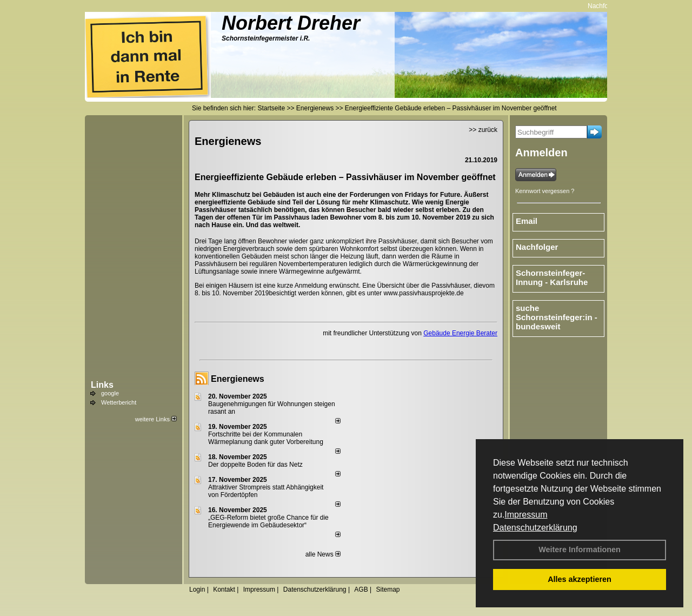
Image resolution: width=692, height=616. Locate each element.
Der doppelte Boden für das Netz (255, 465)
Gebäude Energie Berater (460, 333)
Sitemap (388, 589)
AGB (361, 589)
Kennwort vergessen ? (545, 191)
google (110, 393)
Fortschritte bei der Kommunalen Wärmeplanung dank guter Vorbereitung (266, 438)
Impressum (526, 515)
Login (197, 589)
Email (527, 221)
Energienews (238, 379)
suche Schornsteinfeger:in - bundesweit (557, 317)
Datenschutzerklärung (535, 528)
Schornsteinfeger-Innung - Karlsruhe (552, 277)
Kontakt (224, 589)
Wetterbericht (119, 402)
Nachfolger (605, 6)
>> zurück (483, 130)
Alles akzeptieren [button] (580, 579)
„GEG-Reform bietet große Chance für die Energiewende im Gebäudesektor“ (268, 521)
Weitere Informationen (580, 549)
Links (102, 385)
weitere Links (156, 419)
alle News (323, 554)
